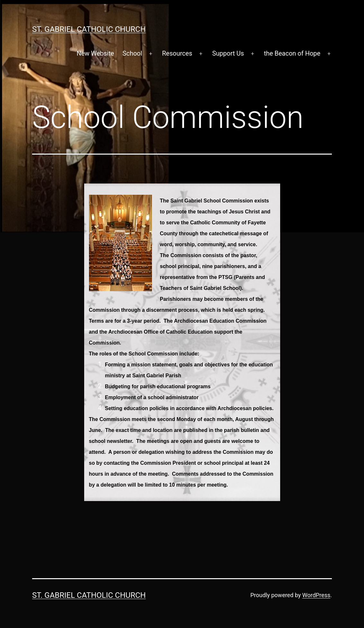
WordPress (316, 595)
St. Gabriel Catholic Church (89, 29)
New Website (95, 53)
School (132, 53)
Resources (177, 53)
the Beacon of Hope (292, 53)
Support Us (228, 53)
